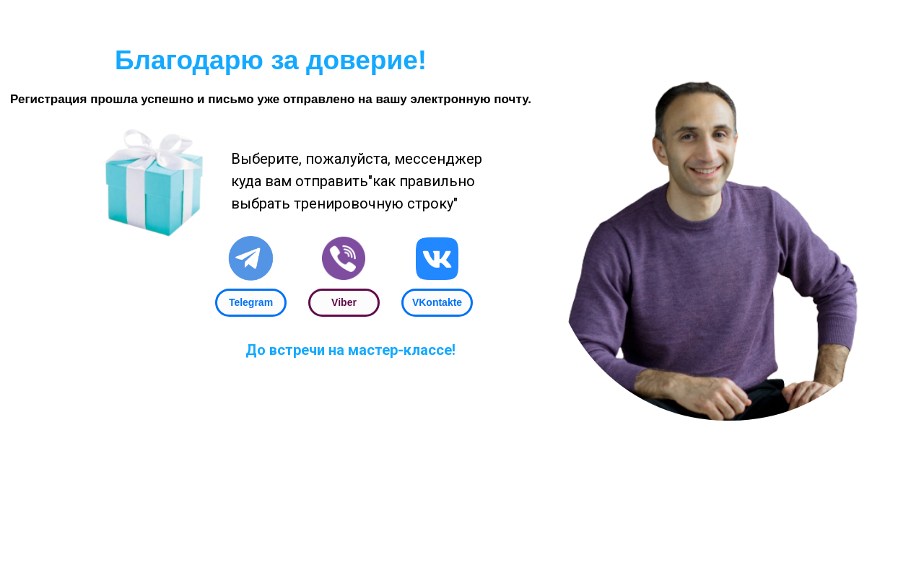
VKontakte (437, 302)
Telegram (251, 302)
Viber (344, 302)
